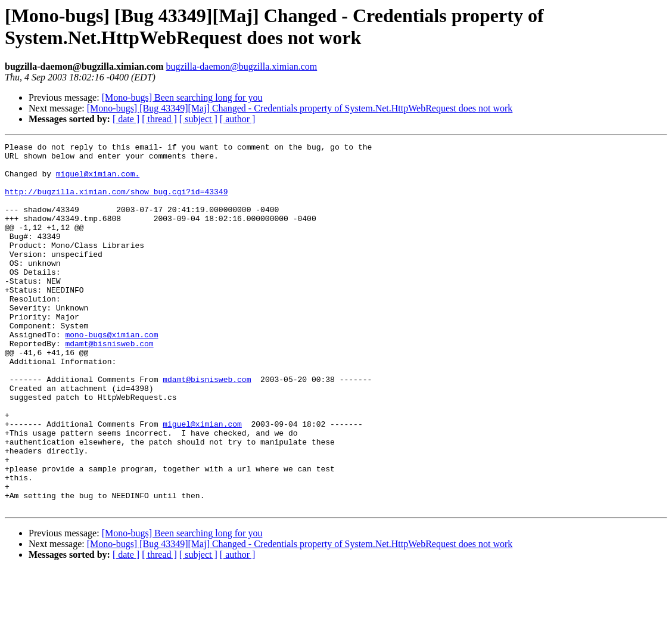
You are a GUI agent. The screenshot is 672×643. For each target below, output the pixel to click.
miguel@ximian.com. (98, 181)
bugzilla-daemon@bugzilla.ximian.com (241, 66)
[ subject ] (198, 119)
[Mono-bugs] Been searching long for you (182, 97)
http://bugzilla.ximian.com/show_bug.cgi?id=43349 (116, 202)
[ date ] (126, 119)
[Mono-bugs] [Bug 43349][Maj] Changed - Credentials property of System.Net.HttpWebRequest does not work (300, 108)
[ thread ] (159, 119)
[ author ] (238, 119)
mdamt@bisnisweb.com (109, 384)
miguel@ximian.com (202, 481)
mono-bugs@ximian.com (111, 374)
